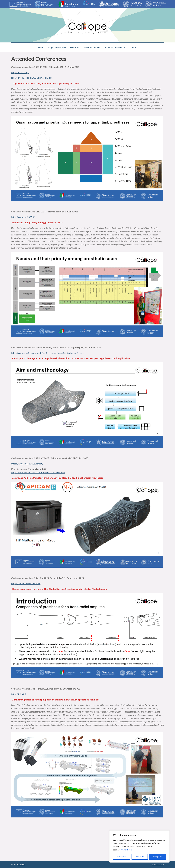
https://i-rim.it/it (19, 694)
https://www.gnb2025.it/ (23, 217)
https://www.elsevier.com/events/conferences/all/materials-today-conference (48, 353)
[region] (139, 846)
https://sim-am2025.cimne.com (26, 583)
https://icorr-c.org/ (20, 72)
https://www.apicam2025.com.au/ (27, 464)
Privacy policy (158, 864)
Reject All (140, 857)
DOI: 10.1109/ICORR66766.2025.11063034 (32, 78)
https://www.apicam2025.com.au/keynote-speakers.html (38, 472)
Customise (122, 857)
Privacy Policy (126, 850)
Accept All (157, 857)
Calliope (21, 864)
